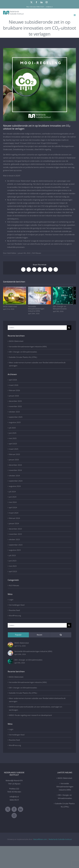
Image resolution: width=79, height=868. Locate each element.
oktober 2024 (14, 476)
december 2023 (15, 529)
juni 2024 (13, 497)
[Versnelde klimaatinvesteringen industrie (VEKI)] (10, 652)
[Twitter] (8, 809)
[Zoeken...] (37, 328)
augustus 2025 (15, 422)
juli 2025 (12, 428)
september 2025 (16, 417)
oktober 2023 (14, 539)
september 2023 (16, 545)
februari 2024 (14, 518)
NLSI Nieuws (37, 253)
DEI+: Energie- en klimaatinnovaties (60, 308)
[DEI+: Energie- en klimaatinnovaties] (10, 660)
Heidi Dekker (12, 253)
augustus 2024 (15, 486)
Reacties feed (14, 610)
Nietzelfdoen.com (40, 839)
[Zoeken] (69, 328)
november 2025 (15, 406)
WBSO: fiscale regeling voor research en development (30, 715)
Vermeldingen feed (17, 605)
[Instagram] (14, 816)
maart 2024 (14, 513)
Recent (39, 635)
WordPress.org (15, 616)
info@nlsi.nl (49, 7)
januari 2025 (14, 460)
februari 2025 (14, 454)
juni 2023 (13, 561)
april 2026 (13, 380)
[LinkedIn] (21, 809)
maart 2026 (14, 385)
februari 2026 (14, 390)
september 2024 (16, 481)
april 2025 (13, 444)
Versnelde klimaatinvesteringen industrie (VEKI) (36, 309)
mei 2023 (13, 566)
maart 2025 (14, 449)
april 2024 (13, 507)
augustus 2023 (15, 550)
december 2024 (15, 465)
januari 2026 (14, 396)
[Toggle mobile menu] (75, 15)
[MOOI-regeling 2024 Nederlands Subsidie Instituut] (39, 85)
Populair (18, 635)
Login (11, 600)
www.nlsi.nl (14, 800)
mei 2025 (13, 438)
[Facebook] (14, 809)
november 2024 (15, 470)
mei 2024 (13, 502)
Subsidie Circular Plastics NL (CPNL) (23, 357)
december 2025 (15, 401)
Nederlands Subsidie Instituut (60, 839)
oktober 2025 (14, 412)
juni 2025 (13, 433)
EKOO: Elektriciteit (10, 306)
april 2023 (13, 571)
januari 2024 (14, 523)
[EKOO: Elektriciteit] (10, 643)
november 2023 (15, 534)
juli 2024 (12, 492)
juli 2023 (12, 555)
